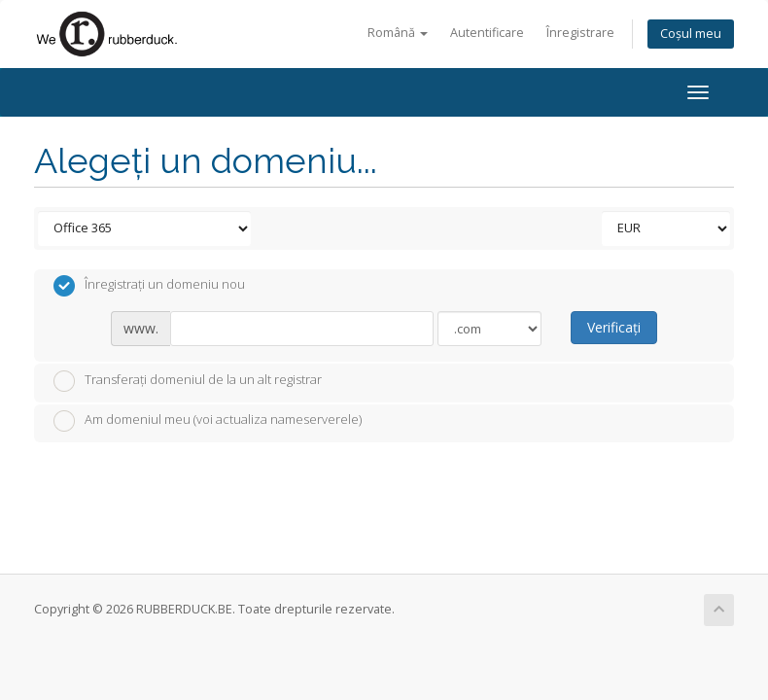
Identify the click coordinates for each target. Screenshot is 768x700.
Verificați (614, 327)
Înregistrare (580, 33)
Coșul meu (691, 34)
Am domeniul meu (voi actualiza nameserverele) (208, 421)
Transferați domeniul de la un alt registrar (188, 381)
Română (398, 33)
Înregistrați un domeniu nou (149, 286)
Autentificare (487, 33)
